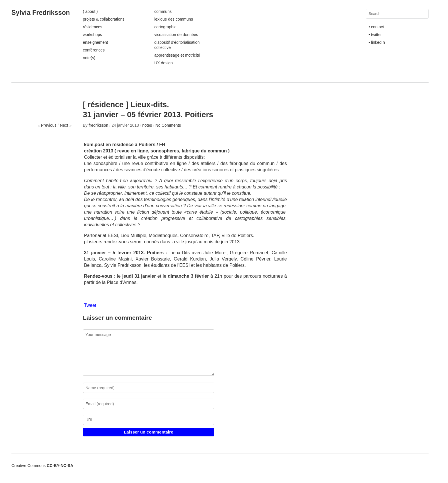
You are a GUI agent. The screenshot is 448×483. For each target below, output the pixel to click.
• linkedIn (377, 42)
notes (147, 125)
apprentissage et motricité (177, 55)
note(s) (89, 58)
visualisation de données (176, 35)
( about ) (90, 11)
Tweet (90, 305)
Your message (149, 353)
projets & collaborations (104, 19)
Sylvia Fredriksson (41, 13)
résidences (93, 27)
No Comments (168, 125)
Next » (66, 125)
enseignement (95, 42)
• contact (376, 27)
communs (163, 11)
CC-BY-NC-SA (60, 466)
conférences (94, 50)
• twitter (375, 35)
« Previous (47, 125)
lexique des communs (174, 19)
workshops (92, 35)
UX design (164, 63)
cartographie (165, 27)
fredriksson (98, 125)
